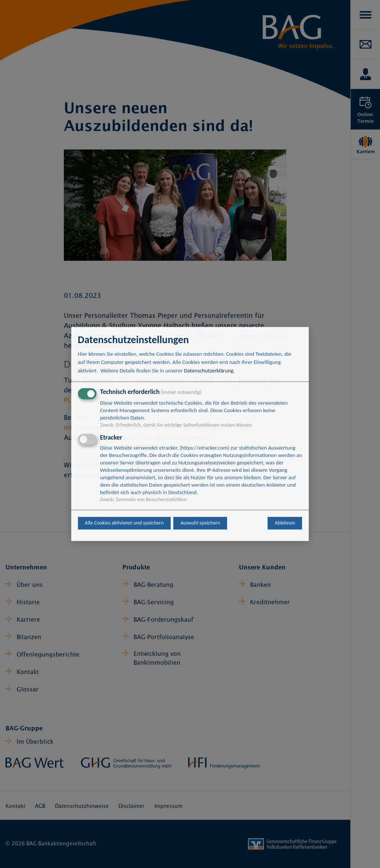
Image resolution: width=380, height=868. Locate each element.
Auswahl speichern (200, 523)
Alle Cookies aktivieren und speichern (124, 523)
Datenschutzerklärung (209, 371)
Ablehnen (285, 523)
